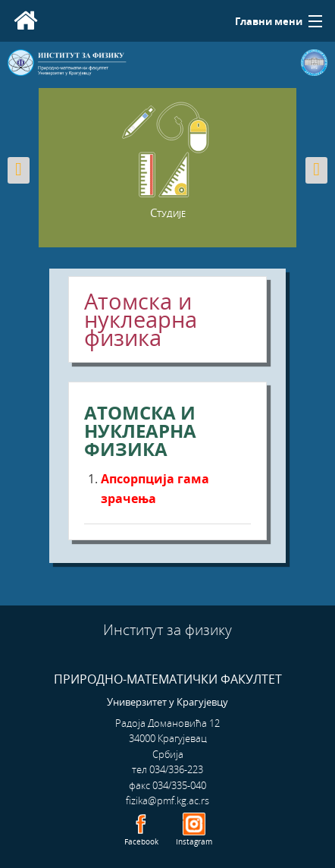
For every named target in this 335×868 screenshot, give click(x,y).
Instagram (194, 841)
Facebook (141, 841)
